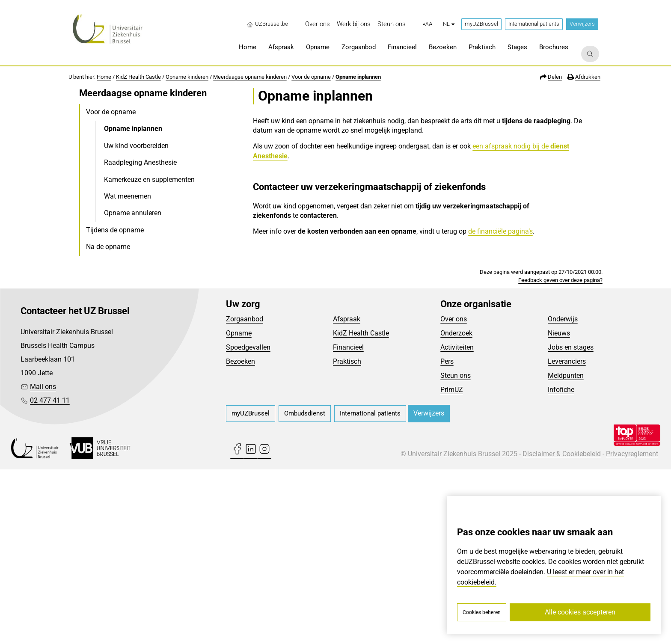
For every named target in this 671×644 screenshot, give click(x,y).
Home (104, 77)
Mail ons (43, 561)
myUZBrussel (481, 24)
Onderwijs (563, 493)
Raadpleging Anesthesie (140, 162)
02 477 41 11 (50, 575)
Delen (555, 77)
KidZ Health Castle (138, 77)
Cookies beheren (482, 612)
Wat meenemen (128, 196)
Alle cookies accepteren (580, 612)
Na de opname (108, 247)
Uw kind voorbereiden (136, 146)
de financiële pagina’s (500, 231)
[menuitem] (318, 24)
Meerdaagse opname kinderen (250, 77)
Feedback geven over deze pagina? (560, 454)
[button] (428, 24)
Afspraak (347, 493)
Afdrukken (588, 77)
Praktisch (347, 536)
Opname (239, 507)
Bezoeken (240, 536)
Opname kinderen (187, 77)
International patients (534, 24)
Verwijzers (582, 24)
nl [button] (449, 24)
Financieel (348, 521)
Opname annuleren (133, 213)
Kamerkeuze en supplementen (149, 180)
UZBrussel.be (267, 24)
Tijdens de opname (115, 230)
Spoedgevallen (248, 521)
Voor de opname (311, 77)
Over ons (454, 493)
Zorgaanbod (245, 493)
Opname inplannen (358, 77)
